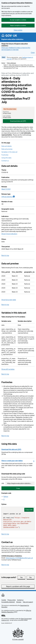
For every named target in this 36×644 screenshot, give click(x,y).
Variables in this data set (9, 152)
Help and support (28, 602)
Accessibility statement (8, 602)
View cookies (18, 30)
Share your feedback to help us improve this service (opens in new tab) (16, 49)
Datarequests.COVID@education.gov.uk (19, 558)
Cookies (4, 600)
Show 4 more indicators (9, 234)
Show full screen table (9, 300)
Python (6, 496)
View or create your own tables (12, 461)
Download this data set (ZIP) (11, 449)
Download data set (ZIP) (18, 121)
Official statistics (8, 197)
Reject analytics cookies (18, 25)
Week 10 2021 (6, 189)
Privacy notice (12, 600)
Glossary (19, 602)
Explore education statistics (12, 39)
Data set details (7, 146)
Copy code (29, 510)
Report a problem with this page (18, 586)
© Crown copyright (18, 639)
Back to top (5, 255)
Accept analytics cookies (18, 20)
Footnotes (5, 155)
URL (3, 483)
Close (33, 52)
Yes (23, 577)
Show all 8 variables (8, 369)
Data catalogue (11, 63)
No (32, 577)
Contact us (5, 161)
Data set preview (7, 149)
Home (3, 63)
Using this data (6, 158)
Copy (18, 488)
